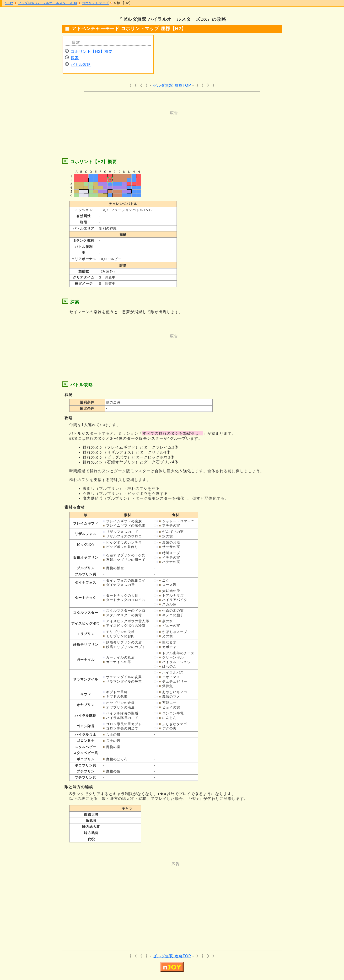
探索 (75, 58)
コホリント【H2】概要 (92, 51)
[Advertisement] (153, 126)
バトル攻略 (81, 65)
